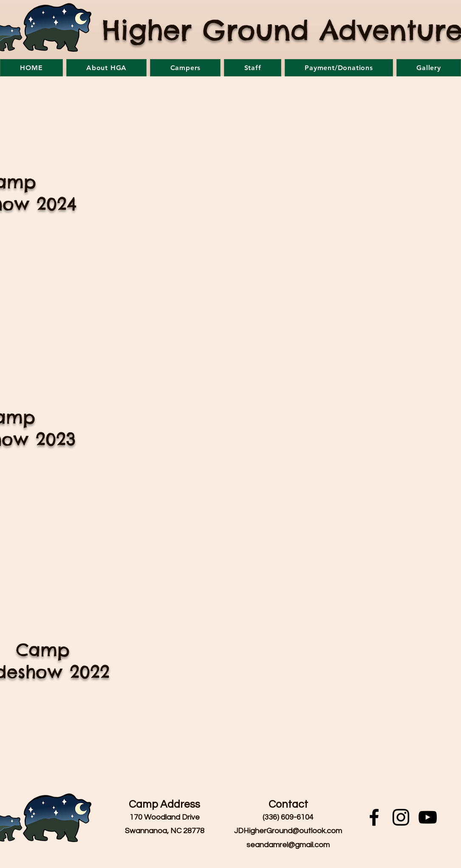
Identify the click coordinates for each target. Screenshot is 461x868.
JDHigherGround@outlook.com (288, 831)
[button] (107, 68)
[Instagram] (401, 817)
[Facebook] (374, 817)
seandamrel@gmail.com (288, 845)
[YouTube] (428, 817)
